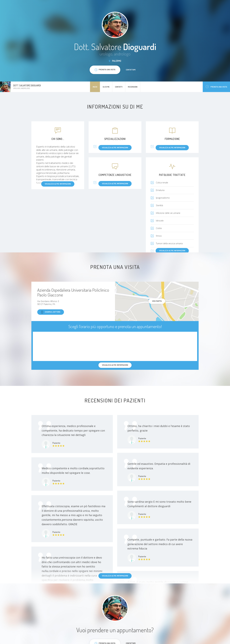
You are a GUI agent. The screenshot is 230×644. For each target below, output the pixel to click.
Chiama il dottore (51, 312)
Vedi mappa (157, 301)
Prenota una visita (216, 87)
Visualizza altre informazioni (172, 251)
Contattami (131, 70)
